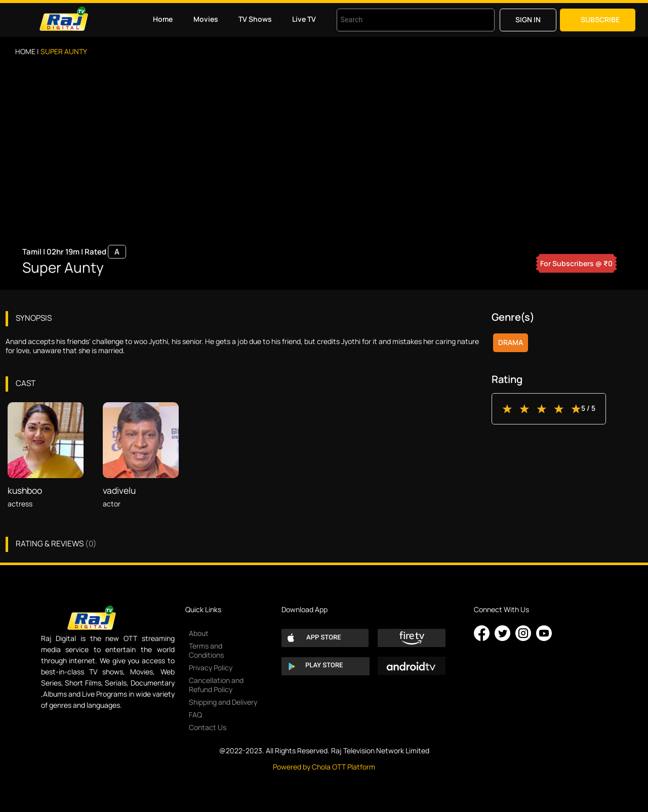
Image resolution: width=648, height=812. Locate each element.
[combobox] (403, 20)
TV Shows (255, 19)
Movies (206, 19)
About (199, 633)
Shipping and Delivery (223, 702)
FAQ (195, 715)
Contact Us (208, 727)
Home (163, 19)
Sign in (528, 19)
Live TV (304, 19)
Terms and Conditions (206, 650)
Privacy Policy (211, 668)
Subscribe (600, 19)
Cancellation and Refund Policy (216, 685)
